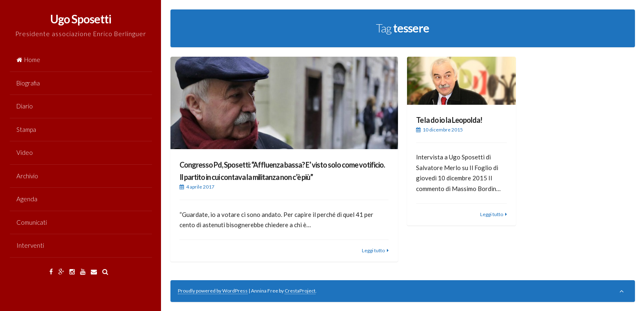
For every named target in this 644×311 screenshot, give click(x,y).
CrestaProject (300, 291)
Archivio (27, 176)
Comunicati (32, 222)
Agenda (27, 199)
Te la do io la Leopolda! (449, 120)
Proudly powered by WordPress (213, 291)
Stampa (26, 129)
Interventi (30, 245)
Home (28, 60)
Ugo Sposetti (81, 19)
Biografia (28, 83)
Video (25, 152)
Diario (25, 106)
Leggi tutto (373, 250)
